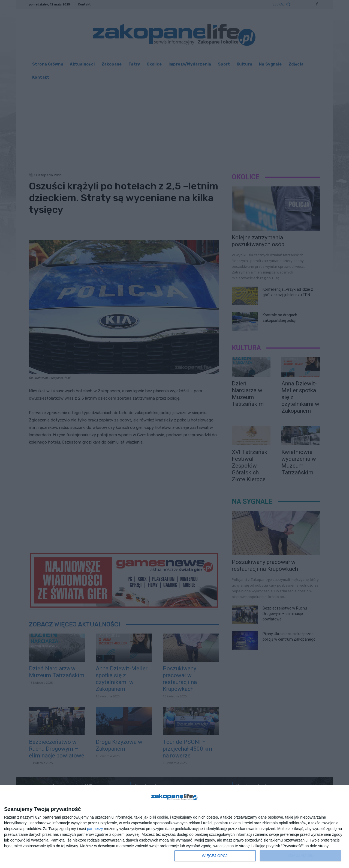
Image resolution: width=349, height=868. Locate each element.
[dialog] (174, 827)
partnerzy (95, 829)
